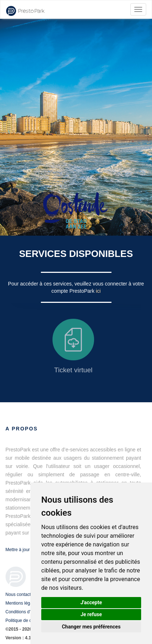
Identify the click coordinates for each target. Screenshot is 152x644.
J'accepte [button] (91, 602)
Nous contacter (20, 594)
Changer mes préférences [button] (91, 627)
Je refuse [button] (91, 614)
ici (98, 291)
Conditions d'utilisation (27, 612)
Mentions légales (22, 603)
